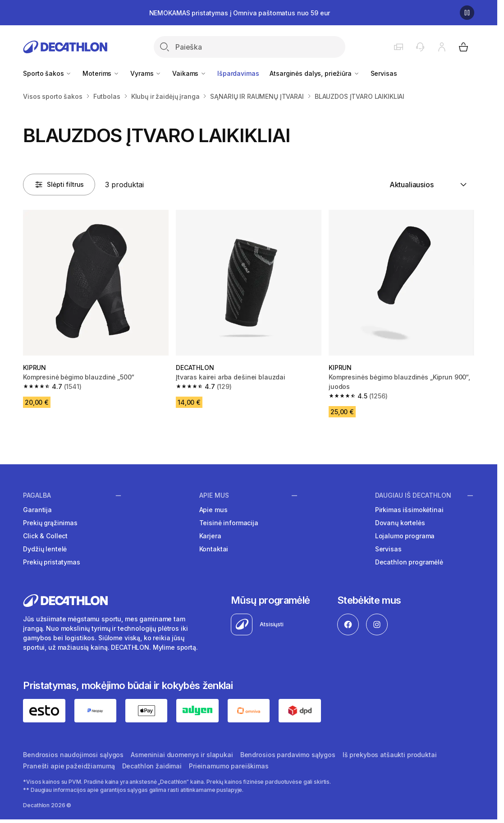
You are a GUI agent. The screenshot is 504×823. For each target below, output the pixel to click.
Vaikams (189, 73)
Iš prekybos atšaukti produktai (390, 755)
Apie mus (214, 495)
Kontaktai (214, 549)
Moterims (101, 73)
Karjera (210, 536)
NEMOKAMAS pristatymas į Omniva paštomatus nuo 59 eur (240, 13)
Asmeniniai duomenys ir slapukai (182, 755)
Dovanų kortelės (400, 523)
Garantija (37, 510)
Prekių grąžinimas (50, 523)
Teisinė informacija (229, 523)
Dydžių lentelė (45, 549)
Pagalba (37, 495)
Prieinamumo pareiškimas (229, 766)
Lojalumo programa (405, 536)
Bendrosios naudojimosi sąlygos (73, 755)
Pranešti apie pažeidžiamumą (69, 766)
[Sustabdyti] (467, 13)
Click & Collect (45, 536)
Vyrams (146, 73)
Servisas (384, 73)
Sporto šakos (47, 73)
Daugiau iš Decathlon (413, 495)
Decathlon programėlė (409, 562)
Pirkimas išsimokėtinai (409, 510)
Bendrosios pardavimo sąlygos (288, 755)
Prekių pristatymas (51, 562)
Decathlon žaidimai (152, 766)
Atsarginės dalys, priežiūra (314, 73)
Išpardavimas (238, 73)
